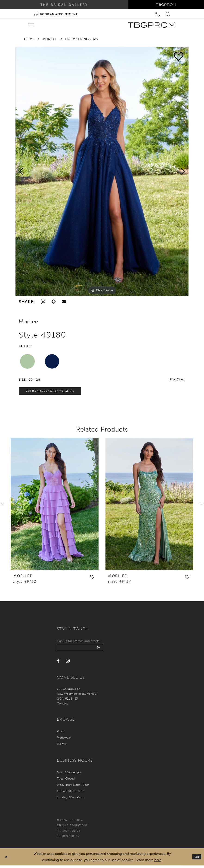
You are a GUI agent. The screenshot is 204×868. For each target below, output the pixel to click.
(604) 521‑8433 (67, 701)
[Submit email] (104, 650)
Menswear (64, 740)
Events (61, 746)
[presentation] (55, 506)
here (158, 862)
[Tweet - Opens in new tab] (43, 302)
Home (29, 39)
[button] (92, 579)
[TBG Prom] (151, 25)
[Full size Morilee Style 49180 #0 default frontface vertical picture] (102, 171)
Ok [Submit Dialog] (196, 859)
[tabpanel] (102, 171)
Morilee (50, 39)
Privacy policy (69, 833)
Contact (62, 706)
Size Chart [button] (177, 380)
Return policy (68, 839)
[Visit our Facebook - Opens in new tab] (58, 664)
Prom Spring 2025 (81, 39)
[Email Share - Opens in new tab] (64, 301)
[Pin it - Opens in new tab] (54, 302)
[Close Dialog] (7, 860)
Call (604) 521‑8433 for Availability (53, 392)
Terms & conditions (72, 828)
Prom (61, 734)
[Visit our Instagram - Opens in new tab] (68, 664)
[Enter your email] (83, 650)
